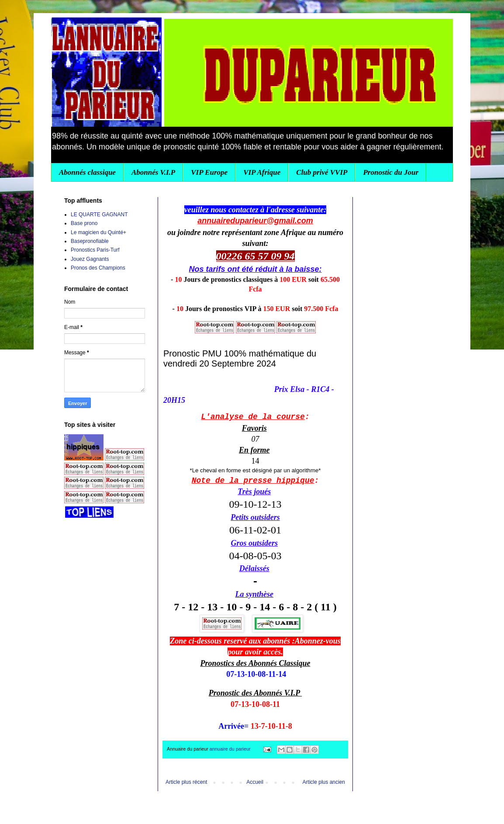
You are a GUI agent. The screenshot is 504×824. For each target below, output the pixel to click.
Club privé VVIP (322, 172)
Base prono (84, 223)
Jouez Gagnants (90, 259)
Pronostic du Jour (391, 172)
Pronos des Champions (98, 268)
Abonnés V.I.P (153, 172)
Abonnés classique (87, 172)
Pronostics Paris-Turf (95, 250)
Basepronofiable (90, 241)
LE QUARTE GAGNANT (99, 215)
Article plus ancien (324, 782)
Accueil (255, 782)
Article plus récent (186, 782)
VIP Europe (209, 172)
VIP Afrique (262, 172)
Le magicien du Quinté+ (98, 232)
